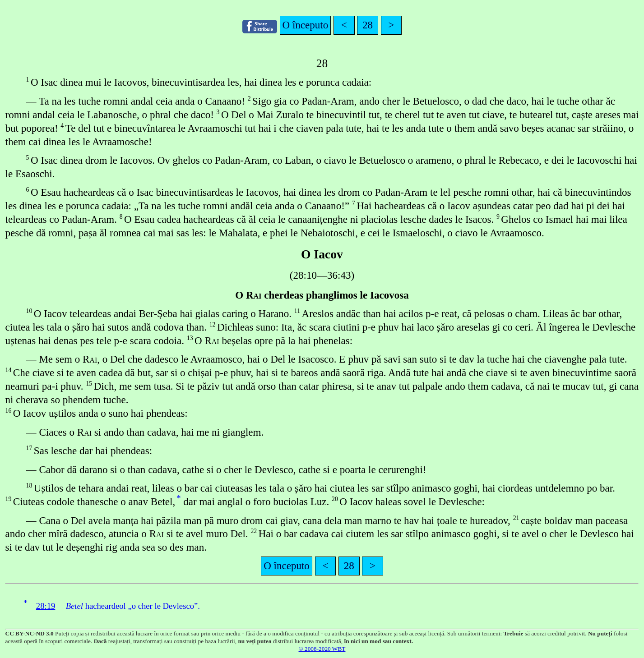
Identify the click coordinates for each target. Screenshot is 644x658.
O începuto (306, 25)
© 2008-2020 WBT (322, 649)
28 (368, 25)
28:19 (46, 606)
